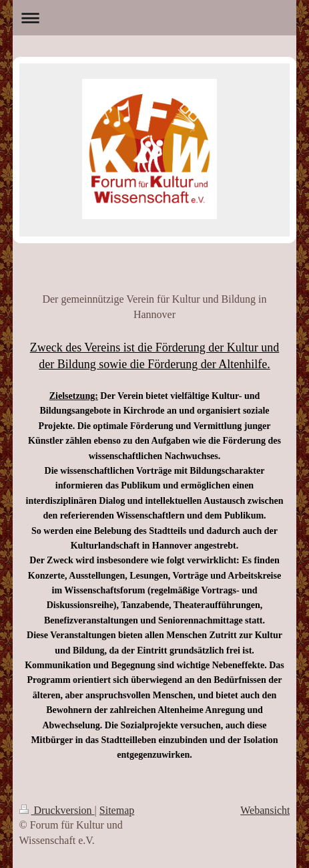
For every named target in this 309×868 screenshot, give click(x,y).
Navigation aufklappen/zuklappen (155, 18)
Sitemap (117, 810)
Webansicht (265, 810)
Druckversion (57, 810)
